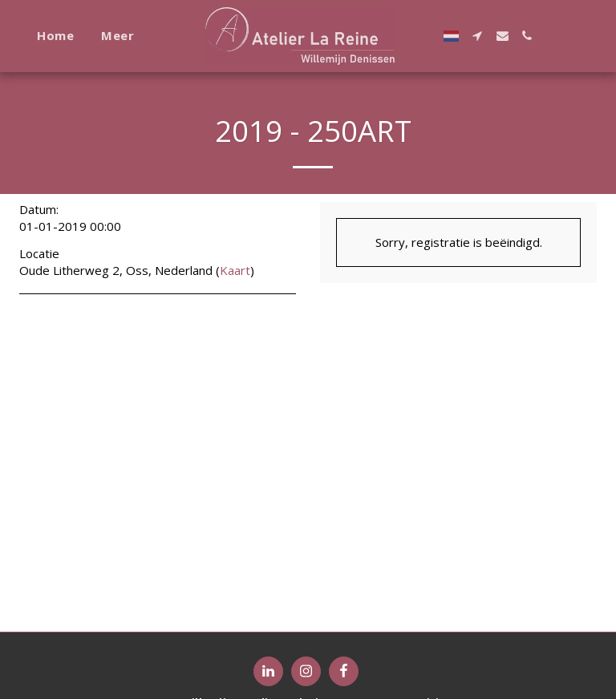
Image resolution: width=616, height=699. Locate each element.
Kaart (235, 270)
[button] (478, 36)
